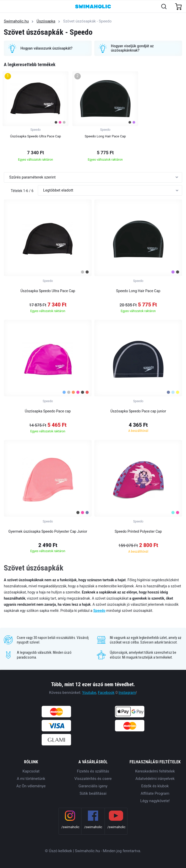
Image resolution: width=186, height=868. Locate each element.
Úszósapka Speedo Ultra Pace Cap (48, 291)
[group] (36, 118)
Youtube (89, 693)
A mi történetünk (31, 779)
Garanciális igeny (93, 786)
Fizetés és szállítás (93, 771)
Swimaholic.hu (16, 21)
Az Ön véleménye (31, 786)
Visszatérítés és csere (93, 779)
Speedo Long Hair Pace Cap (138, 291)
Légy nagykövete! (155, 801)
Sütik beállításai (93, 793)
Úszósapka (46, 21)
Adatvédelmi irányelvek (155, 779)
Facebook (106, 693)
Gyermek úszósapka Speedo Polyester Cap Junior (48, 531)
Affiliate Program (155, 793)
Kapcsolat (31, 771)
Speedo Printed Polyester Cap (138, 531)
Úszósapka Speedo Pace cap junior (138, 411)
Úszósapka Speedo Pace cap (48, 411)
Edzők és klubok (155, 786)
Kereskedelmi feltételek (155, 771)
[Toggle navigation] (7, 7)
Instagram (127, 693)
